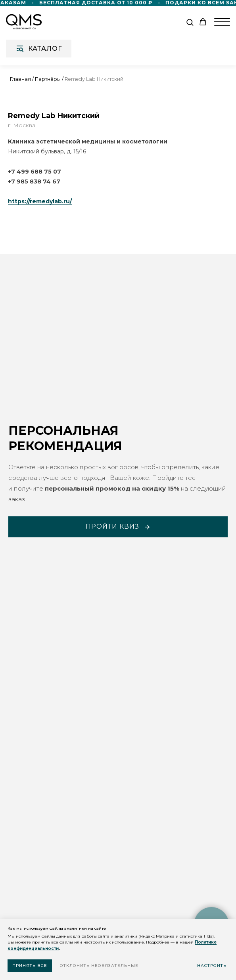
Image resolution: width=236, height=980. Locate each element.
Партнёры (48, 79)
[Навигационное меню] (222, 22)
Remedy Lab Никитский (94, 79)
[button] (190, 22)
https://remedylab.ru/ (40, 201)
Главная (20, 79)
